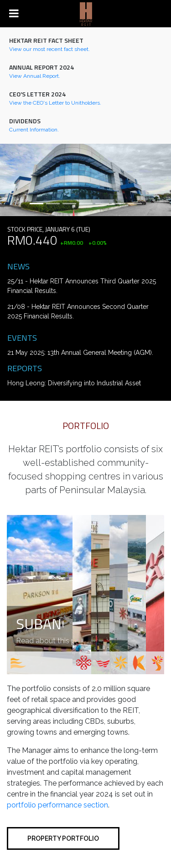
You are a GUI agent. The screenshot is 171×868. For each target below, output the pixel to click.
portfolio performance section (57, 805)
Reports (25, 368)
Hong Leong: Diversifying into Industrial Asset (74, 383)
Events (22, 338)
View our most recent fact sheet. (49, 49)
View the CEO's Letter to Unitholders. (55, 103)
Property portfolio (63, 838)
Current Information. (34, 130)
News (18, 266)
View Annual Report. (35, 76)
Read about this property (58, 641)
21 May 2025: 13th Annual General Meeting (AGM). (80, 353)
